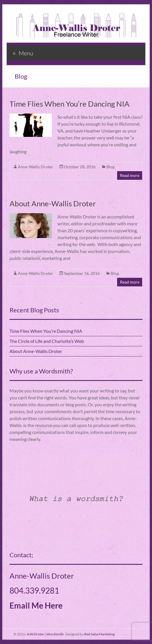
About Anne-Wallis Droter (53, 203)
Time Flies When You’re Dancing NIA (70, 104)
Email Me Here (36, 605)
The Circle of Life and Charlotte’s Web (47, 341)
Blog (110, 167)
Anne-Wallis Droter (35, 167)
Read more (130, 175)
